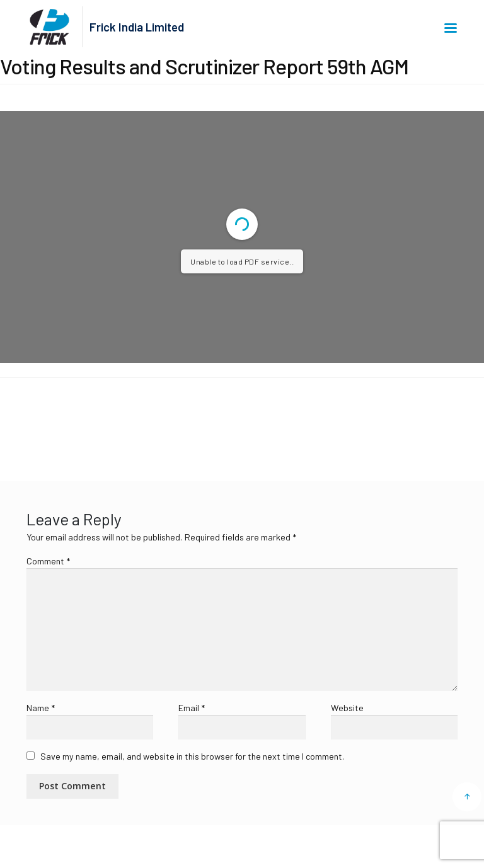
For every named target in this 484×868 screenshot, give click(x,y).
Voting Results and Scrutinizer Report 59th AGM (115, 421)
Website (347, 708)
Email (192, 708)
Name (41, 708)
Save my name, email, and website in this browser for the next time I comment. (192, 756)
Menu (451, 28)
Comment (48, 561)
